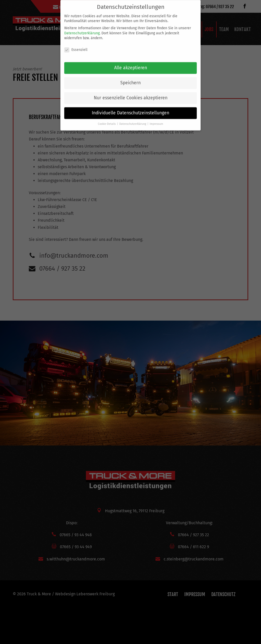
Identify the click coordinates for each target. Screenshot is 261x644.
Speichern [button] (130, 79)
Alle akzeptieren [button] (131, 64)
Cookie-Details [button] (107, 120)
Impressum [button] (156, 120)
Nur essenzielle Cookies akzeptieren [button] (131, 94)
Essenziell (76, 45)
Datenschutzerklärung (82, 29)
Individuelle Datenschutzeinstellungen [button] (130, 109)
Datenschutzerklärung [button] (133, 120)
